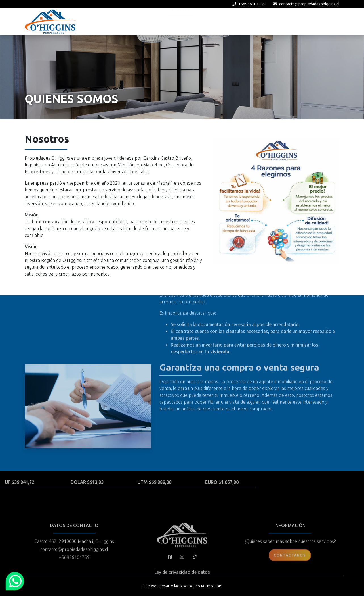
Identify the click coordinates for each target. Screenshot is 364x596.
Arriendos (228, 21)
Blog (305, 21)
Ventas (204, 21)
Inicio (158, 21)
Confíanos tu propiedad (269, 21)
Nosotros (180, 21)
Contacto (327, 21)
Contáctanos (290, 577)
